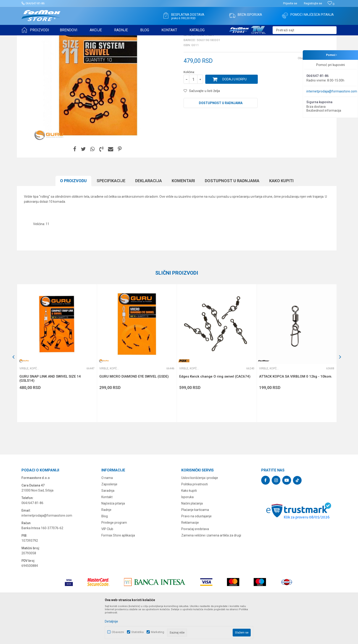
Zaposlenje (109, 520)
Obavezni (118, 632)
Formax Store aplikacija (118, 571)
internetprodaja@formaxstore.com (332, 91)
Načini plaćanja (192, 539)
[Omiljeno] (331, 4)
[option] (57, 389)
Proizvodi (47, 38)
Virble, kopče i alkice (91, 38)
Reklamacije (190, 558)
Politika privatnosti (195, 520)
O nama (107, 513)
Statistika (137, 632)
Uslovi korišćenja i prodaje (200, 513)
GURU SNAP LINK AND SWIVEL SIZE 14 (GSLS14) (50, 414)
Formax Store (30, 38)
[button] (305, 30)
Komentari (183, 216)
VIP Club (107, 564)
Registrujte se (313, 3)
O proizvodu (73, 216)
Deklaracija (149, 216)
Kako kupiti (281, 216)
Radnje (106, 545)
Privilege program (114, 558)
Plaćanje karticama (195, 545)
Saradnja (108, 526)
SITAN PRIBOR (66, 38)
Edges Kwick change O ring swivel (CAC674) (215, 412)
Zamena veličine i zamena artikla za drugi (211, 571)
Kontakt (107, 532)
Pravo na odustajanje (196, 552)
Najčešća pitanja (113, 539)
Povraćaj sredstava (195, 564)
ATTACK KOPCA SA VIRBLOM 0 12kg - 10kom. (296, 412)
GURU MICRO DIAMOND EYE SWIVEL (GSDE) (134, 412)
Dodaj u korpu (234, 115)
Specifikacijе (111, 216)
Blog (105, 552)
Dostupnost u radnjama (221, 138)
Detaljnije (111, 621)
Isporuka (187, 532)
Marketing (158, 632)
